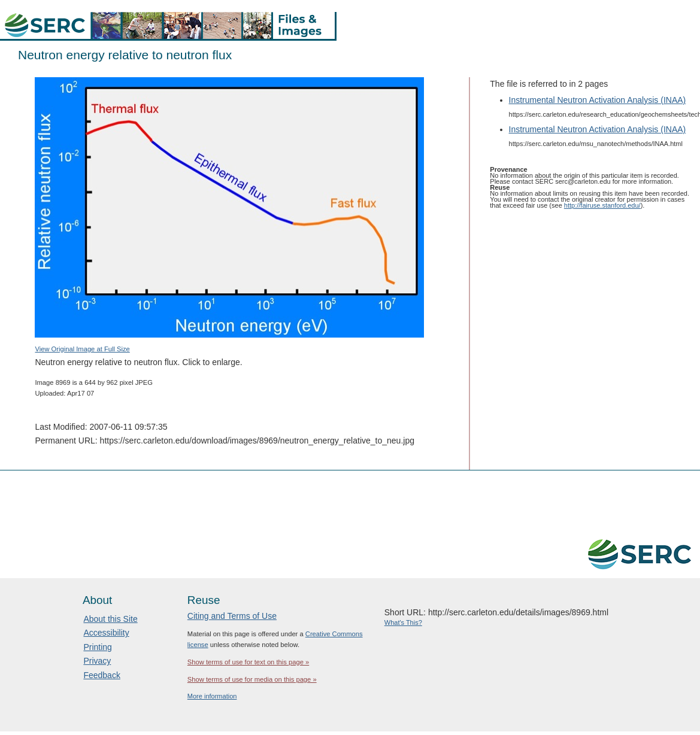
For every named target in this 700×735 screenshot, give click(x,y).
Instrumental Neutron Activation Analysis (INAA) (598, 100)
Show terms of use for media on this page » (252, 679)
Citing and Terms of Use (232, 616)
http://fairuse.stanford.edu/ (602, 205)
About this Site (110, 619)
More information (212, 696)
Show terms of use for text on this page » (248, 662)
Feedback (101, 675)
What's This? (403, 622)
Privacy (97, 661)
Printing (97, 647)
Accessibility (106, 633)
